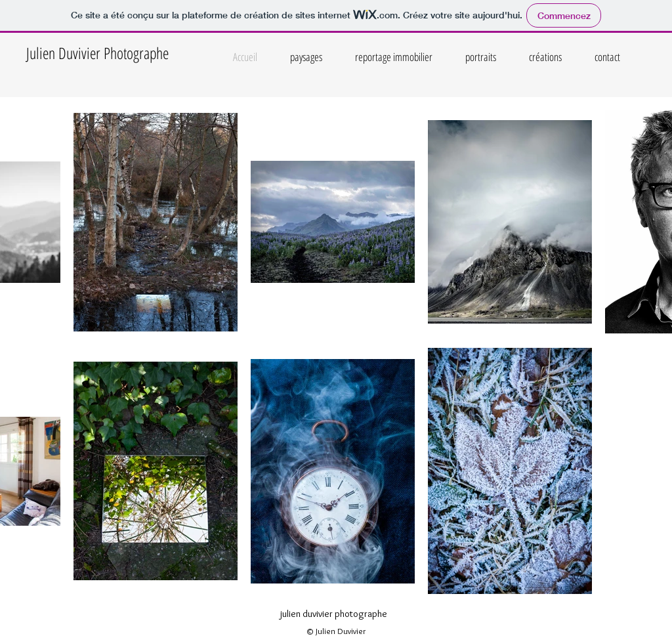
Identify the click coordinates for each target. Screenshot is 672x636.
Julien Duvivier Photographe (97, 53)
